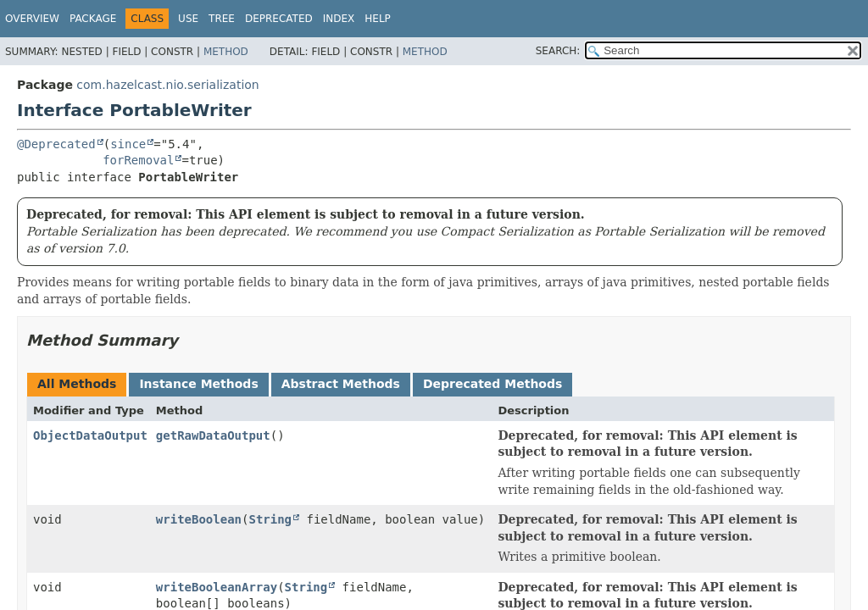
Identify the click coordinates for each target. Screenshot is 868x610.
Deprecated (279, 19)
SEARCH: (558, 51)
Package (93, 19)
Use (188, 19)
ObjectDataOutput (90, 435)
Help (378, 19)
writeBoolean (199, 519)
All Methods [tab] (77, 384)
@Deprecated (56, 144)
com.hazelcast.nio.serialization (167, 85)
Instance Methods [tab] (198, 384)
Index (339, 19)
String (270, 519)
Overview (32, 19)
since (128, 144)
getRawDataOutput (213, 435)
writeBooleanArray (217, 587)
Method (226, 52)
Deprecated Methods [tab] (492, 384)
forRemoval (138, 160)
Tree (222, 19)
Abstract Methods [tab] (341, 384)
